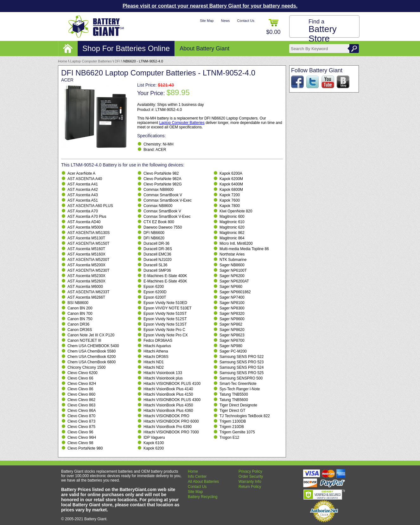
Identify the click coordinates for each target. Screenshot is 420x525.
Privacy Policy (250, 471)
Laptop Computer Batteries (91, 61)
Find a (323, 31)
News (226, 21)
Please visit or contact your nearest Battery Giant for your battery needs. (210, 6)
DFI (118, 61)
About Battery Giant (204, 49)
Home (63, 61)
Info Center (197, 476)
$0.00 (273, 27)
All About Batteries (203, 482)
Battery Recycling (203, 497)
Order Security (251, 476)
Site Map (207, 21)
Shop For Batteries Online (126, 48)
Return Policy (250, 487)
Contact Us (246, 21)
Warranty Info (250, 482)
